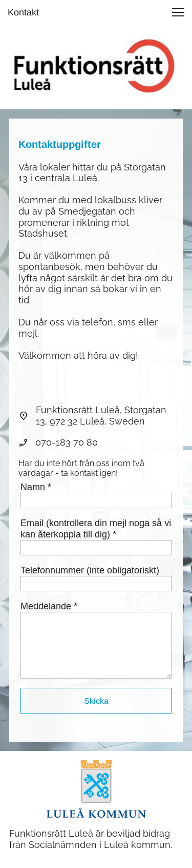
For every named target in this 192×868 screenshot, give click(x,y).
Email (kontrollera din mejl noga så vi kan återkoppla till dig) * (96, 529)
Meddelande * (49, 606)
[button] (178, 12)
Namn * (36, 487)
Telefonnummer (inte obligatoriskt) (90, 570)
